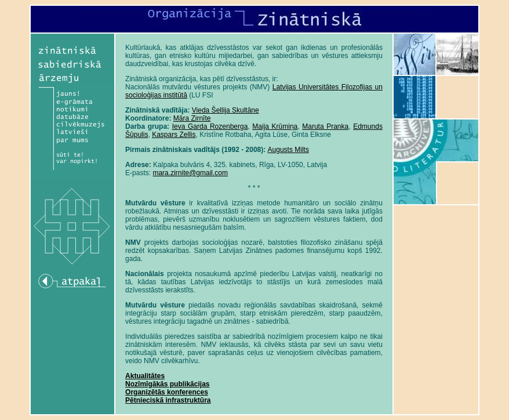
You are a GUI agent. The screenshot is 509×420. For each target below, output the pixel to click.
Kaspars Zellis (174, 135)
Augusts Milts (288, 150)
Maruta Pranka (325, 126)
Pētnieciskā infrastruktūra (168, 400)
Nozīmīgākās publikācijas (167, 384)
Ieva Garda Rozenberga (210, 126)
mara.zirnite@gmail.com (190, 173)
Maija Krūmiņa (275, 126)
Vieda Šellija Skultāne (226, 110)
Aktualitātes (145, 376)
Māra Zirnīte (192, 118)
